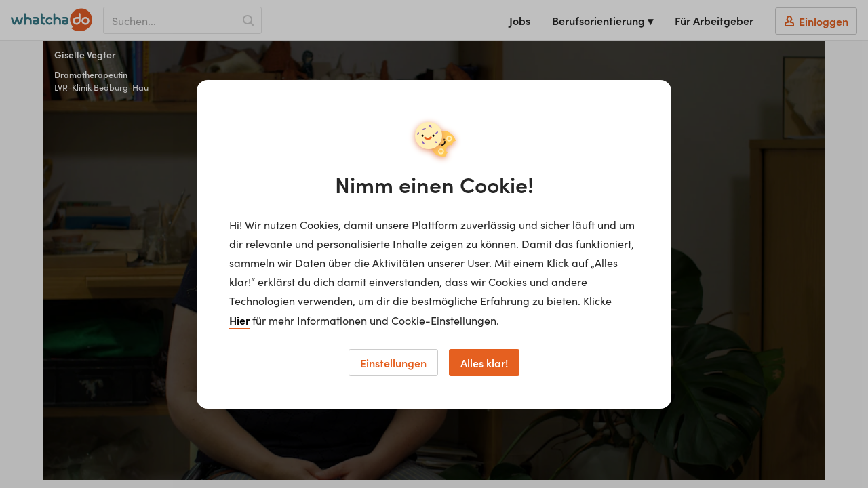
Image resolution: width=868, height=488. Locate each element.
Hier (239, 320)
